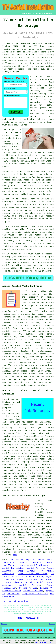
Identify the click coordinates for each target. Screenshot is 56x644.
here (15, 555)
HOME (23, 14)
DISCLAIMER (48, 14)
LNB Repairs (46, 580)
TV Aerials (22, 565)
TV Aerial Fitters (12, 582)
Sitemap (4, 624)
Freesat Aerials (30, 562)
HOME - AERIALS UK (28, 618)
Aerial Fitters (36, 568)
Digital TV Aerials (27, 580)
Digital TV (46, 588)
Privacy (52, 624)
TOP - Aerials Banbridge (15, 601)
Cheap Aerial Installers (33, 574)
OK (50, 643)
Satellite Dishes (12, 591)
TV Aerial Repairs (22, 560)
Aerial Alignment (40, 565)
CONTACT (38, 14)
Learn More (41, 643)
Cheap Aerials (27, 571)
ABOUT (30, 14)
